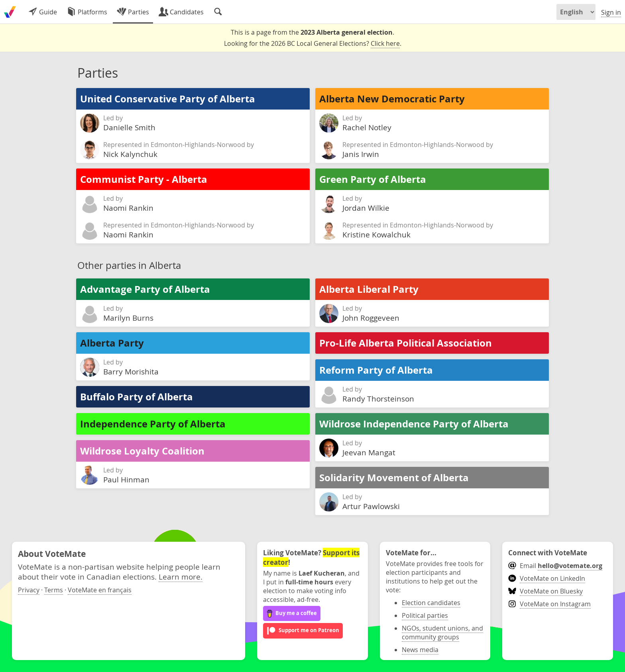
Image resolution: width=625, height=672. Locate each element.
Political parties (425, 615)
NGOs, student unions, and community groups (442, 633)
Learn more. (181, 577)
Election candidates (431, 603)
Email (555, 566)
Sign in (611, 12)
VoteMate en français (100, 590)
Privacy (29, 590)
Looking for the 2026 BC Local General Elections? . (313, 44)
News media (420, 650)
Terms (54, 590)
